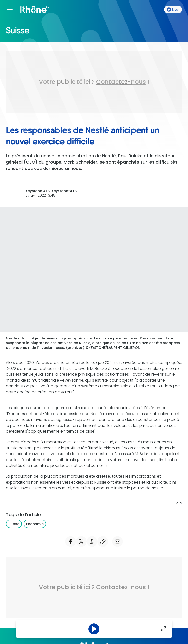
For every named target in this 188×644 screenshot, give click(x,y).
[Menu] (11, 10)
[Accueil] (34, 10)
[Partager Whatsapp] (92, 542)
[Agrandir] (164, 629)
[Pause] (94, 629)
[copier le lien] (103, 542)
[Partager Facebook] (70, 542)
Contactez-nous (121, 82)
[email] (117, 542)
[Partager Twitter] (81, 542)
